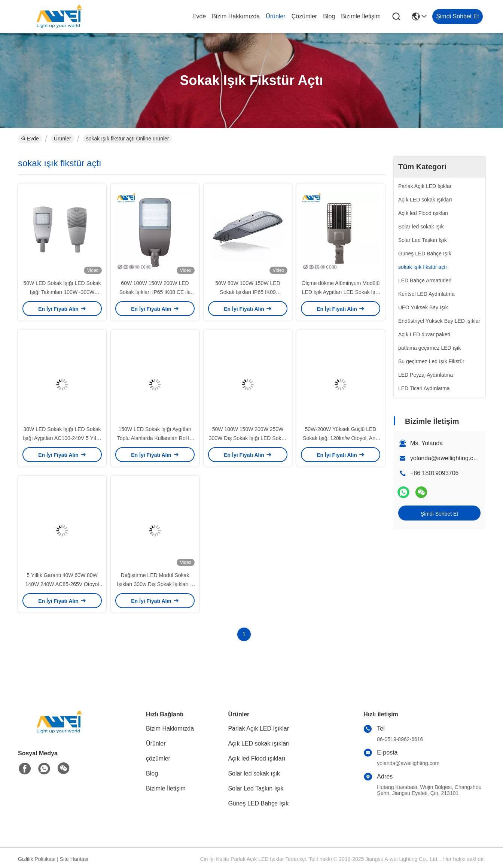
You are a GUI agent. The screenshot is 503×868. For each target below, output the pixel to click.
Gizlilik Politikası (37, 859)
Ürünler (275, 16)
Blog (329, 16)
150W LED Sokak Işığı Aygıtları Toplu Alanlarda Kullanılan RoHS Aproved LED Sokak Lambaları (155, 438)
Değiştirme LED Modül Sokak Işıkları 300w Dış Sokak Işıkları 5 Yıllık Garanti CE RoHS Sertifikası (155, 584)
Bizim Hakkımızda (236, 16)
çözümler (304, 16)
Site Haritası (74, 859)
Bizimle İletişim (361, 16)
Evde (199, 16)
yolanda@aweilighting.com (446, 458)
